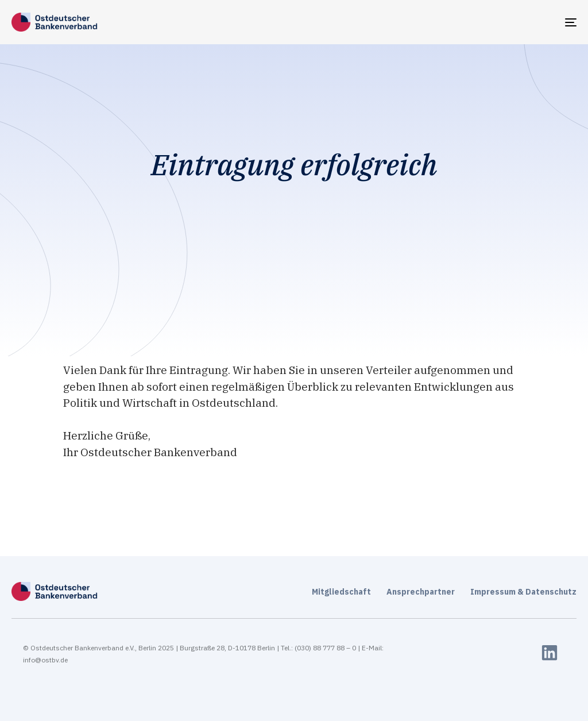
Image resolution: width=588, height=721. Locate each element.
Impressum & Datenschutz (523, 592)
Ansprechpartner (421, 592)
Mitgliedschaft (341, 592)
